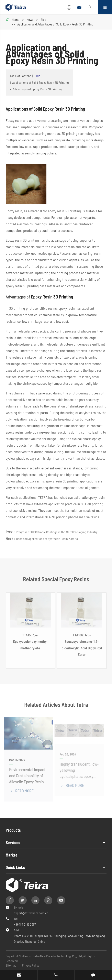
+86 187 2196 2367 (25, 924)
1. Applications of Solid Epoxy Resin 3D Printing (39, 82)
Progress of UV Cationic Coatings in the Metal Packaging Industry (57, 531)
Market (11, 855)
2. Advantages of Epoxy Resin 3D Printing (36, 89)
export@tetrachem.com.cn (31, 913)
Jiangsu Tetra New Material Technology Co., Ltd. (53, 956)
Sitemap (11, 965)
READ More (20, 791)
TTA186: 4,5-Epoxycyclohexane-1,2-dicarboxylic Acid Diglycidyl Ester (82, 646)
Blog (43, 19)
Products (13, 830)
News (30, 19)
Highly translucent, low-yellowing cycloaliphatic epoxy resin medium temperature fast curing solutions (78, 771)
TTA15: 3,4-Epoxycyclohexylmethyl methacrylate (30, 642)
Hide (37, 76)
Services (13, 842)
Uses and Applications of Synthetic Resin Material (47, 538)
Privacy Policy (31, 965)
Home (16, 19)
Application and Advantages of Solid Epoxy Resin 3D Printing (55, 24)
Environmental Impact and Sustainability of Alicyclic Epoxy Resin (26, 776)
